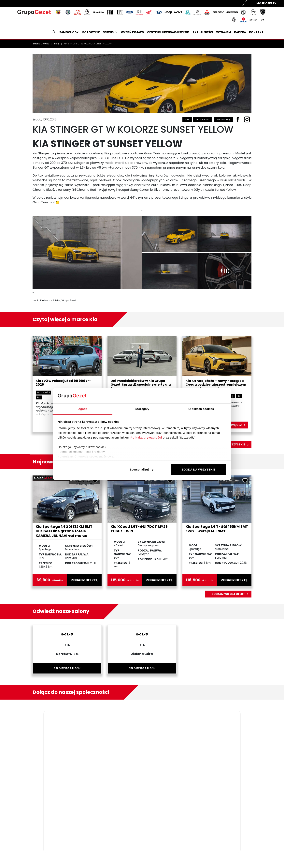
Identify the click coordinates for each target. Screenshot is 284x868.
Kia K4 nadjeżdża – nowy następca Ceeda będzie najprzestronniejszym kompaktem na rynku (216, 385)
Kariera (240, 32)
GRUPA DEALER (252, 857)
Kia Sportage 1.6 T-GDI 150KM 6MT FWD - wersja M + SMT (217, 529)
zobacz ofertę (84, 580)
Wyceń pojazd (132, 32)
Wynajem (224, 32)
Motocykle (91, 32)
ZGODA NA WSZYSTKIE (199, 469)
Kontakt (256, 32)
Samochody (69, 32)
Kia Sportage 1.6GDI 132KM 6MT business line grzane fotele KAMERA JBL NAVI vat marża (64, 531)
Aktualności (203, 32)
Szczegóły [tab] (142, 409)
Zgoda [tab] (83, 409)
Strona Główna (41, 44)
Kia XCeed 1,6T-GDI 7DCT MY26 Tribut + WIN (139, 529)
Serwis (110, 32)
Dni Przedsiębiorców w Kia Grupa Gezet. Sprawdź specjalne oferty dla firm (141, 385)
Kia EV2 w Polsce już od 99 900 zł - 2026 (63, 383)
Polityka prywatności (146, 437)
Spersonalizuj (142, 469)
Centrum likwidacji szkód (168, 32)
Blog (57, 44)
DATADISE (266, 857)
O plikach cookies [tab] (201, 409)
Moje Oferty (266, 3)
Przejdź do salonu (67, 668)
